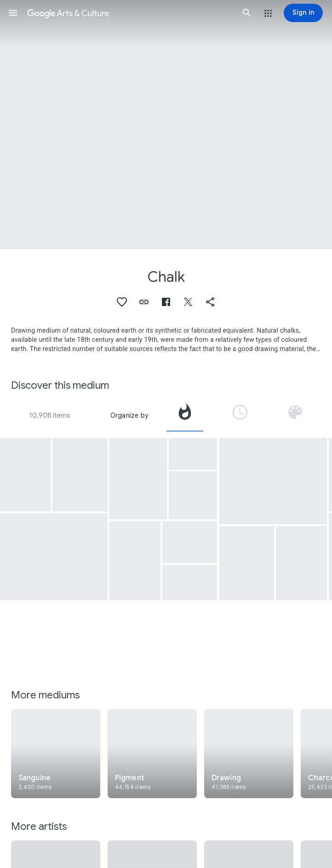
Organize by (129, 415)
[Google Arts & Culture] (130, 13)
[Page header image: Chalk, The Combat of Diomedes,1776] (166, 125)
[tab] (185, 415)
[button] (13, 13)
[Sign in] (303, 13)
